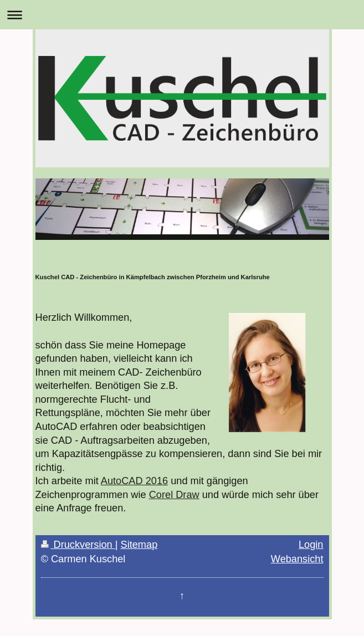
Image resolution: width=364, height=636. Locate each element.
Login (311, 545)
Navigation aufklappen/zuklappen (182, 15)
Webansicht (297, 559)
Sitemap (139, 545)
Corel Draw (174, 495)
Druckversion (78, 545)
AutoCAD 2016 (134, 481)
